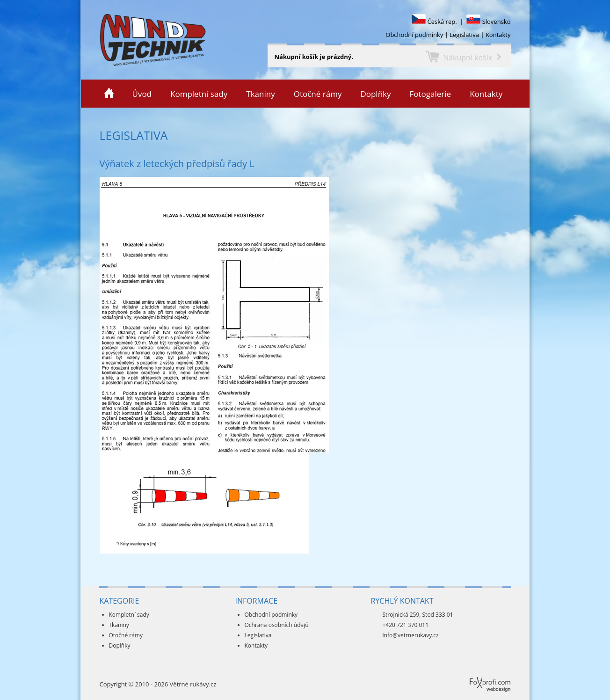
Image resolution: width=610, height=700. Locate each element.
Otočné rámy (318, 94)
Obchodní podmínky (414, 35)
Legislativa (464, 35)
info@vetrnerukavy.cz (411, 635)
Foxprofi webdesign (473, 677)
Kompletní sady (199, 94)
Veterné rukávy (83, 40)
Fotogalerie (431, 94)
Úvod (142, 94)
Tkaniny (260, 94)
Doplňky (375, 94)
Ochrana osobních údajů (277, 625)
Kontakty (498, 35)
